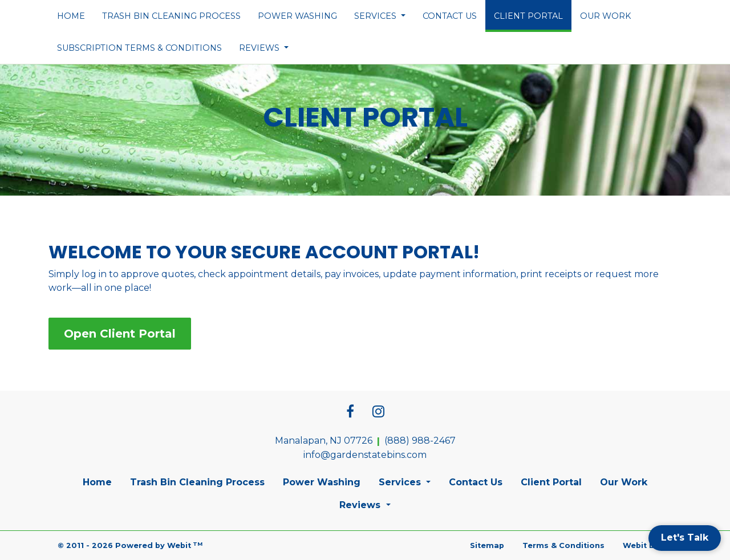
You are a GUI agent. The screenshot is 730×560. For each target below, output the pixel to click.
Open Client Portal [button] (120, 334)
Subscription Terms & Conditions (139, 48)
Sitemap (487, 545)
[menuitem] (71, 16)
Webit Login (648, 545)
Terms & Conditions (563, 545)
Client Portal (533, 13)
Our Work (605, 16)
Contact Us (450, 16)
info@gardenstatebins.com (365, 455)
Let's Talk (685, 537)
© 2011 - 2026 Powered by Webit (130, 545)
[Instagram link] (378, 412)
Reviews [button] (260, 48)
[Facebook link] (350, 412)
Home (71, 16)
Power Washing (297, 16)
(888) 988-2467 (420, 441)
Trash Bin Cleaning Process (171, 16)
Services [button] (376, 16)
